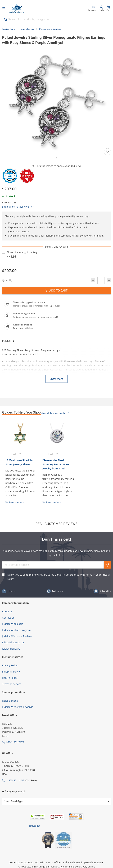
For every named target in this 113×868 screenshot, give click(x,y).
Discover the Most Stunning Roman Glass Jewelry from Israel (56, 464)
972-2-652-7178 (15, 742)
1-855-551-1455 (15, 780)
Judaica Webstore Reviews (17, 636)
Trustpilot (35, 826)
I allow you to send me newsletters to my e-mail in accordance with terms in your (58, 577)
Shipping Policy (11, 672)
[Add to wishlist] (107, 152)
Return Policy (10, 678)
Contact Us (8, 618)
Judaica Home (9, 29)
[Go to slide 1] (56, 158)
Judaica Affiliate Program (16, 630)
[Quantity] (101, 280)
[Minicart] (108, 9)
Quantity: (8, 280)
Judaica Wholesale (13, 624)
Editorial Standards (13, 642)
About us (7, 611)
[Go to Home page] (17, 9)
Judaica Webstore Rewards (18, 707)
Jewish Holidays (11, 649)
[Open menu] (4, 9)
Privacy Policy (10, 665)
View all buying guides (55, 413)
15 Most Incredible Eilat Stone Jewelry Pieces (19, 462)
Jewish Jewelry (27, 29)
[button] (56, 101)
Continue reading (15, 502)
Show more (56, 379)
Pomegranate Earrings (50, 29)
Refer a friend (10, 701)
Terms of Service (12, 684)
